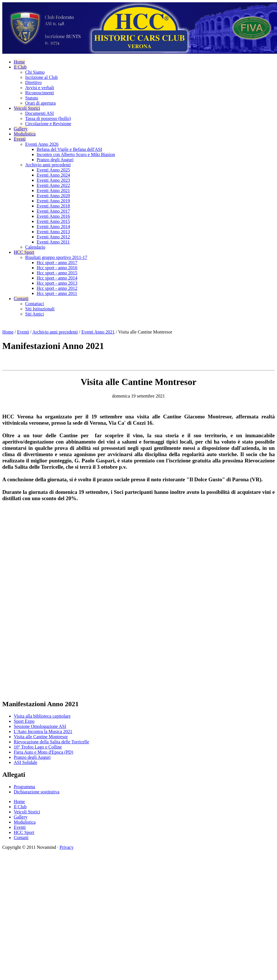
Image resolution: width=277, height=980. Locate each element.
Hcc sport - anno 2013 (57, 283)
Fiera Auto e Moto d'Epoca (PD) (43, 752)
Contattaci (35, 304)
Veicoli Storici (27, 108)
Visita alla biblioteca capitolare (42, 716)
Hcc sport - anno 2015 (57, 273)
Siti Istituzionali (40, 309)
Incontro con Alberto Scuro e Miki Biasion (76, 154)
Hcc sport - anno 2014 (57, 278)
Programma (24, 787)
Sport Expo (24, 721)
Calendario (35, 247)
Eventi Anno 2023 (53, 180)
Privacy (67, 847)
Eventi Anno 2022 (53, 185)
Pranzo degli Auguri (55, 160)
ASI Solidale (25, 762)
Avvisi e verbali (40, 88)
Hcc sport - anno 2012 (57, 288)
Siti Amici (34, 314)
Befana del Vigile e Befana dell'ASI (69, 149)
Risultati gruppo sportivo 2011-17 (56, 257)
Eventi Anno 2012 (53, 237)
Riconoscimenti (39, 93)
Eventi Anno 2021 (53, 190)
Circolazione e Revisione (48, 124)
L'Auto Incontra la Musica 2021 (43, 731)
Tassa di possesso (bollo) (48, 118)
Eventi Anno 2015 (53, 221)
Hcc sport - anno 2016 (57, 268)
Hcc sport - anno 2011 (57, 293)
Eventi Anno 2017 (53, 211)
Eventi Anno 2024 (53, 175)
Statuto (32, 98)
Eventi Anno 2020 (53, 196)
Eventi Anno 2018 (53, 206)
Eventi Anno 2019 (53, 201)
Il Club (20, 67)
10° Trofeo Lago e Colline (38, 747)
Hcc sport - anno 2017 (57, 263)
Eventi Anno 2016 (53, 216)
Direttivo (33, 82)
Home (19, 62)
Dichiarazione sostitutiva (37, 792)
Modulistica (25, 134)
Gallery (21, 129)
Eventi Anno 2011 (53, 242)
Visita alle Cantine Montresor (41, 737)
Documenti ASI (39, 113)
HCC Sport (24, 252)
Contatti (21, 299)
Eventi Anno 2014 (53, 226)
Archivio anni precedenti (48, 165)
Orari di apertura (40, 103)
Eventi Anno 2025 (53, 170)
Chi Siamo (35, 72)
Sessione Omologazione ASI (40, 726)
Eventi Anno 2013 (53, 232)
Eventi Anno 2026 (42, 144)
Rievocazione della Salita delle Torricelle (51, 742)
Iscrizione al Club (41, 77)
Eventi (20, 139)
